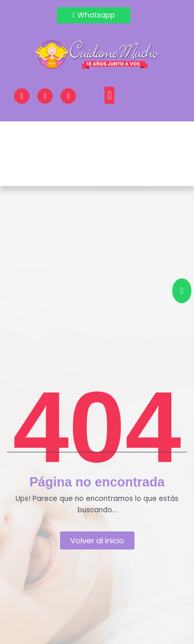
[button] (109, 95)
